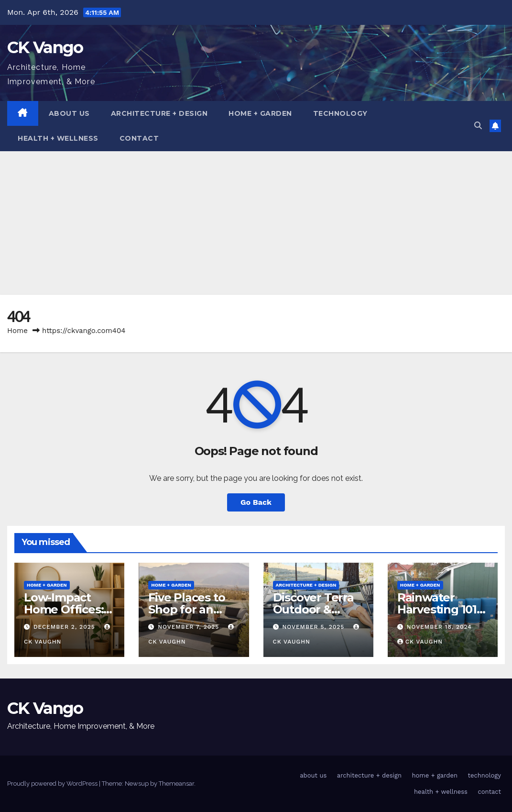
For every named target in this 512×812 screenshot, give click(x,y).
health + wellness (58, 138)
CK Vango (45, 47)
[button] (478, 126)
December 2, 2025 (65, 627)
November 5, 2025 (314, 627)
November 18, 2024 (439, 627)
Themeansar (176, 784)
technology (340, 113)
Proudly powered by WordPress (53, 784)
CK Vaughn (420, 642)
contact (139, 138)
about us (69, 113)
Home (17, 331)
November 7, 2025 (190, 627)
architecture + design (159, 113)
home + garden (260, 113)
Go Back (256, 502)
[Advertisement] (256, 223)
